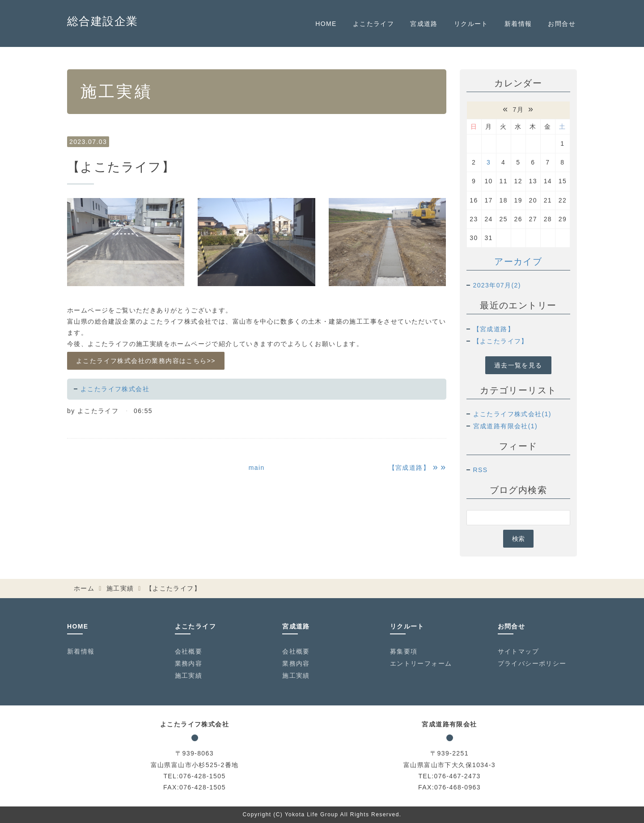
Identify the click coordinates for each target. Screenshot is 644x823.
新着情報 (518, 24)
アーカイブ (518, 262)
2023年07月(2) (497, 285)
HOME (326, 24)
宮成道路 (424, 24)
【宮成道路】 (494, 329)
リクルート (471, 24)
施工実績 (120, 588)
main (257, 468)
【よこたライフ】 (501, 341)
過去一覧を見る (518, 365)
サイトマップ (518, 651)
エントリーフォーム (421, 663)
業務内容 (189, 663)
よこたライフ (373, 24)
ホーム (84, 588)
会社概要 (189, 651)
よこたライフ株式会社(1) (512, 414)
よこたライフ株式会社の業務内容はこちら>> (146, 361)
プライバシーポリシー (532, 663)
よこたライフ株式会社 (115, 389)
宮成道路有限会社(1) (506, 426)
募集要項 (404, 651)
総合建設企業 (102, 21)
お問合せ (562, 24)
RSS (481, 470)
